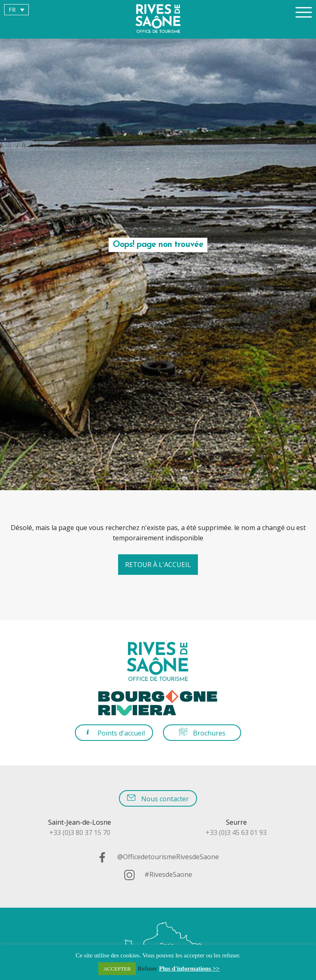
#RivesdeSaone (158, 874)
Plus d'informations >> (189, 968)
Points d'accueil (114, 732)
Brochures (202, 732)
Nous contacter (158, 798)
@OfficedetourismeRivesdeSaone (158, 857)
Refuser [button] (148, 968)
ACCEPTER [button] (117, 969)
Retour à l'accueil (158, 565)
